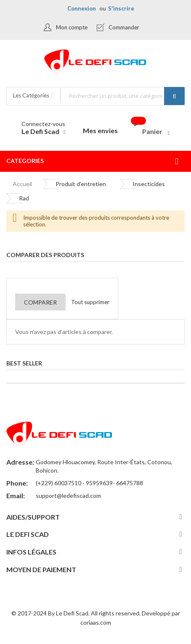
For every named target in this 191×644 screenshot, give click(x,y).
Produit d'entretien (81, 184)
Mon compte (72, 27)
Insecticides (149, 184)
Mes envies (100, 130)
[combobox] (122, 96)
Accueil (22, 184)
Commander (124, 27)
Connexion (82, 8)
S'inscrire (121, 8)
